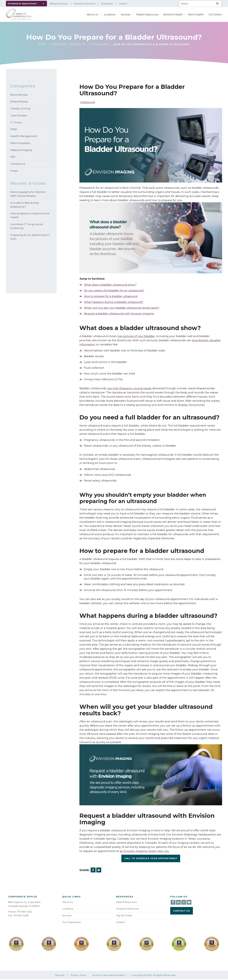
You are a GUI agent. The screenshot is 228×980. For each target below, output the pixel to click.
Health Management (24, 138)
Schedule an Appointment (22, 4)
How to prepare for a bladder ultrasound (111, 296)
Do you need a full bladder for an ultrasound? (114, 291)
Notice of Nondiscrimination (109, 976)
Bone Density (19, 95)
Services (126, 15)
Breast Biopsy (19, 102)
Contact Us (182, 911)
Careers (123, 4)
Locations (109, 15)
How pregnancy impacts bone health (30, 221)
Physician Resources (84, 4)
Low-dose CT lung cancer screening (27, 232)
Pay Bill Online (124, 916)
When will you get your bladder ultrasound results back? (122, 308)
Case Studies (19, 117)
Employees (107, 4)
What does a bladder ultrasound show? (110, 285)
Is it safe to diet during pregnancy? (25, 210)
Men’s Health (196, 15)
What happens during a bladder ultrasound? (114, 302)
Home (42, 44)
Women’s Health (173, 15)
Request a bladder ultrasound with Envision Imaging (119, 314)
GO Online (215, 15)
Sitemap (60, 976)
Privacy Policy (79, 976)
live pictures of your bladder (136, 336)
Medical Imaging (21, 153)
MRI (13, 160)
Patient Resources (147, 15)
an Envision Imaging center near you (144, 851)
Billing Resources (59, 4)
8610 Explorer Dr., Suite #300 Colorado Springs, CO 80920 (24, 904)
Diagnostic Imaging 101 (68, 44)
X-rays (14, 175)
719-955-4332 (24, 912)
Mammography (20, 146)
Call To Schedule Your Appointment (151, 858)
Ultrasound (100, 44)
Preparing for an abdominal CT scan (30, 244)
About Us (92, 15)
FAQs (14, 131)
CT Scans (16, 124)
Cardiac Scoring (20, 110)
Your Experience (71, 923)
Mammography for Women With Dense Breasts (28, 198)
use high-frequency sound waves (129, 388)
